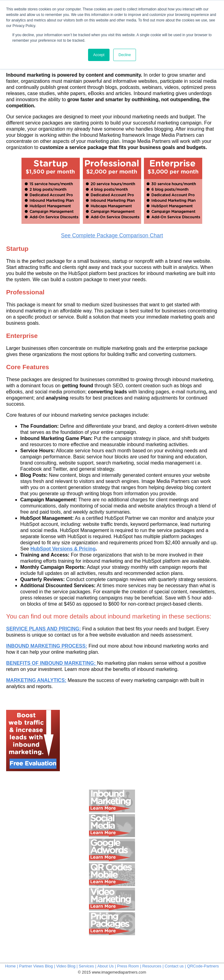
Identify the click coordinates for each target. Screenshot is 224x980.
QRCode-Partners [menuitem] (203, 966)
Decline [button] (125, 55)
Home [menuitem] (11, 966)
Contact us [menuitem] (174, 966)
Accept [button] (99, 55)
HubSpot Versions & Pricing (63, 549)
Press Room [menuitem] (128, 966)
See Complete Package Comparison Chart (112, 235)
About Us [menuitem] (105, 966)
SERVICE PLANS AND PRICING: (44, 629)
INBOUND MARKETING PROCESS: (47, 646)
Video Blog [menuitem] (66, 966)
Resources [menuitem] (152, 966)
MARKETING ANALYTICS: (36, 680)
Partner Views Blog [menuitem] (36, 966)
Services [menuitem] (87, 966)
